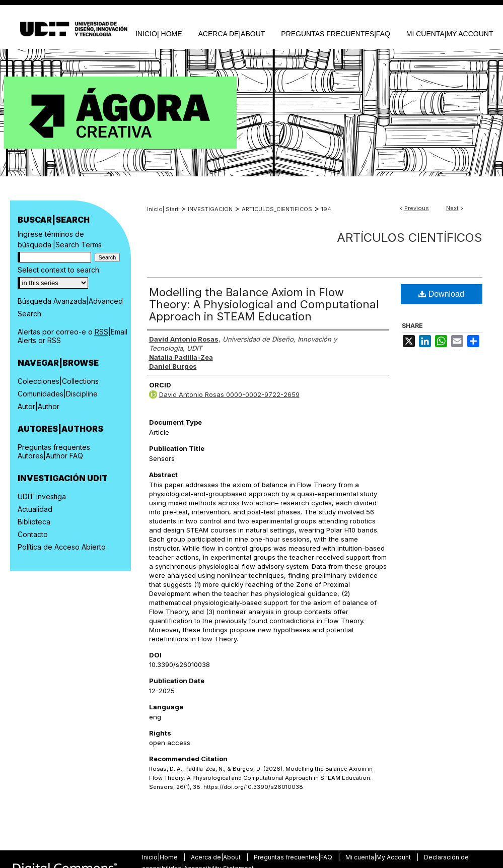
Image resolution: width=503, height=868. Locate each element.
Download (441, 294)
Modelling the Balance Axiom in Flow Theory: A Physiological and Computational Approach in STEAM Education (264, 304)
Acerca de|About (217, 857)
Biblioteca (34, 522)
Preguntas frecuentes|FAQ (294, 857)
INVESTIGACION (210, 209)
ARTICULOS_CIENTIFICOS (277, 209)
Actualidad (35, 509)
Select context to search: (59, 270)
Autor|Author (39, 406)
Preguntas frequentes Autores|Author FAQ (54, 451)
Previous (417, 208)
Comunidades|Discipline (58, 394)
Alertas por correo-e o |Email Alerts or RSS (73, 336)
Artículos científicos (410, 238)
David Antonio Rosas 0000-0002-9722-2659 (229, 394)
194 (326, 209)
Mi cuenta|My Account (379, 857)
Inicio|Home (161, 857)
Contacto (33, 534)
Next (452, 208)
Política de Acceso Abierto (62, 547)
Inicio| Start (163, 209)
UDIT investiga (42, 496)
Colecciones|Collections (58, 381)
